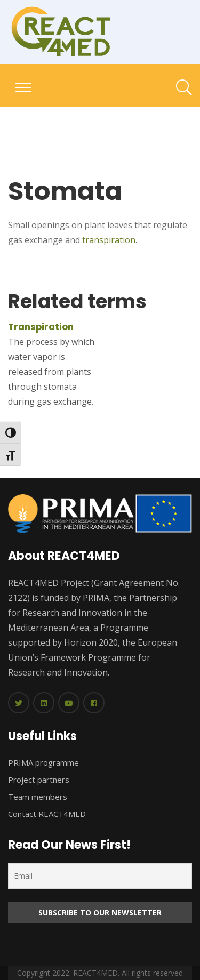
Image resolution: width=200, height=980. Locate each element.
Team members (38, 797)
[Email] (100, 876)
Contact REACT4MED (47, 814)
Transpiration (41, 327)
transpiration (109, 240)
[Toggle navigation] (23, 87)
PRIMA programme (43, 762)
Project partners (39, 780)
